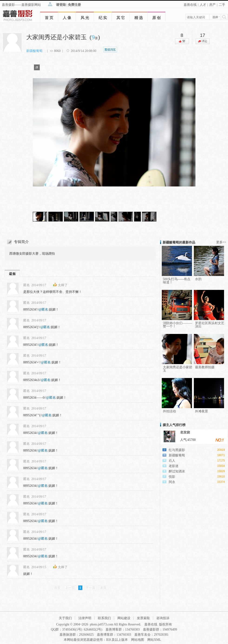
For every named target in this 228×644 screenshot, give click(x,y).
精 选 (139, 18)
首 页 (49, 18)
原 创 (156, 18)
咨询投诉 (163, 618)
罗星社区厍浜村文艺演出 (210, 325)
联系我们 (104, 618)
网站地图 (138, 640)
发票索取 (143, 618)
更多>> (221, 242)
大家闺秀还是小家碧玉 (178, 369)
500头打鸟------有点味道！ (177, 281)
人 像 (67, 18)
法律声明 (85, 618)
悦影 (172, 477)
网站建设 (124, 618)
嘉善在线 (190, 5)
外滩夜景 (202, 411)
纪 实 (103, 18)
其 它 (121, 18)
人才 (203, 5)
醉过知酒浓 (177, 471)
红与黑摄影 (177, 450)
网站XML (154, 640)
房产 (212, 5)
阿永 (172, 482)
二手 (222, 5)
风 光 (85, 18)
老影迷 (174, 466)
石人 (172, 461)
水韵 (198, 279)
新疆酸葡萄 (34, 51)
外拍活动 (169, 411)
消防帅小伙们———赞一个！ (178, 325)
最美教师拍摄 (205, 367)
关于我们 (65, 618)
